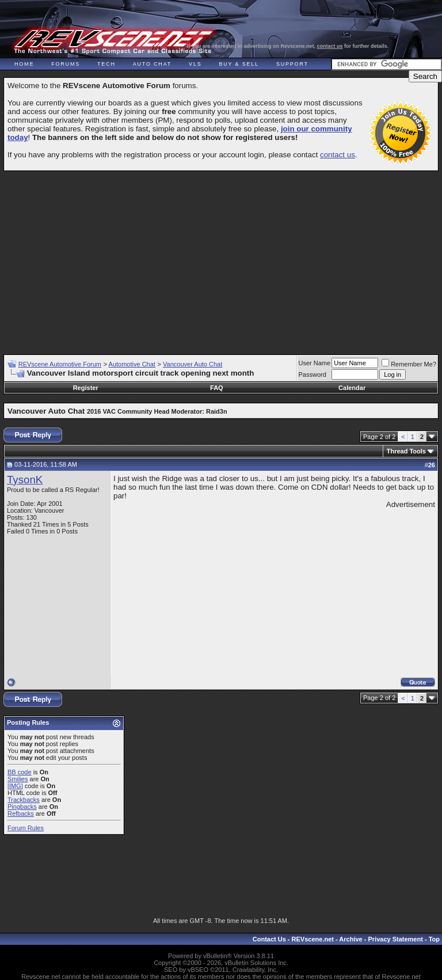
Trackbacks (24, 800)
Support (292, 64)
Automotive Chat (132, 364)
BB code (20, 772)
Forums (66, 64)
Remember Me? (409, 364)
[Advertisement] (223, 258)
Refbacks (21, 813)
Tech (106, 64)
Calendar (352, 388)
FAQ (217, 388)
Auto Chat (152, 64)
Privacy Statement (395, 939)
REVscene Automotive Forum (60, 364)
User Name (315, 363)
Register (86, 388)
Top (434, 939)
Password (313, 374)
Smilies (18, 779)
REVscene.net (313, 939)
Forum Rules (26, 828)
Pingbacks (22, 807)
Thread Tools (406, 451)
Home (24, 64)
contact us (330, 46)
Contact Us (269, 939)
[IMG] (15, 786)
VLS (195, 64)
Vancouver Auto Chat (193, 364)
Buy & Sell (239, 64)
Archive (350, 939)
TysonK (25, 480)
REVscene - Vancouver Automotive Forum (113, 41)
